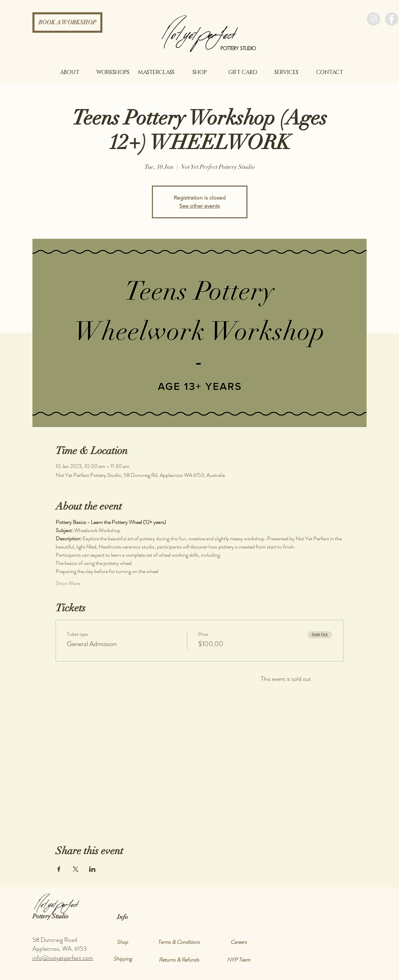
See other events (200, 206)
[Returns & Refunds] (179, 960)
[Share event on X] (76, 869)
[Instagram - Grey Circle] (374, 19)
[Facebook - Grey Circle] (392, 19)
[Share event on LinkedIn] (92, 869)
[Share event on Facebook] (59, 869)
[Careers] (239, 942)
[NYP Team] (239, 960)
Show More (68, 583)
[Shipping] (123, 959)
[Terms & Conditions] (179, 942)
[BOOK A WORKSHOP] (67, 23)
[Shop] (123, 942)
